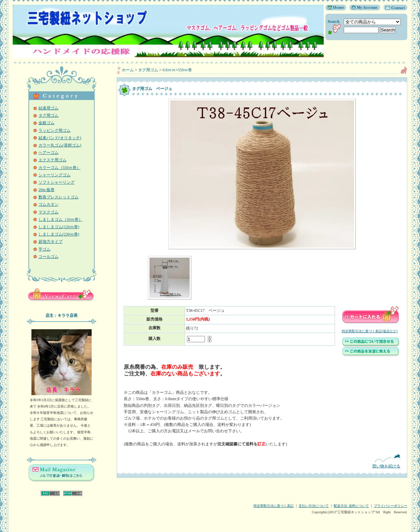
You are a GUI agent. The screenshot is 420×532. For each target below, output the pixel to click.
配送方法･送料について (351, 506)
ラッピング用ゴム (55, 130)
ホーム (128, 70)
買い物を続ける (262, 461)
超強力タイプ (50, 242)
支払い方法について (314, 506)
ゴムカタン (48, 204)
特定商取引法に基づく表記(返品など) (370, 331)
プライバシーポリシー (391, 506)
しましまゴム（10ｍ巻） (61, 219)
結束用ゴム (48, 108)
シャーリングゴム (55, 175)
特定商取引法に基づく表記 (274, 506)
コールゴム (48, 257)
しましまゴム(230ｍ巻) (59, 234)
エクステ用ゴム (52, 160)
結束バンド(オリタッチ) (60, 138)
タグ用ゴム (48, 115)
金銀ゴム (46, 123)
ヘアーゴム (48, 153)
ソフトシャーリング (57, 182)
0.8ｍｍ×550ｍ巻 (177, 70)
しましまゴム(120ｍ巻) (59, 227)
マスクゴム (48, 212)
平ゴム (44, 249)
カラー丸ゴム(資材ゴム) (60, 145)
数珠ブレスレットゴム (59, 197)
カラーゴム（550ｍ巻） (60, 168)
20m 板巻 (46, 190)
